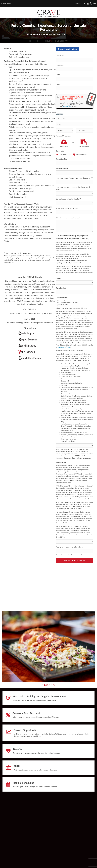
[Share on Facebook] (85, 4)
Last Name (60, 65)
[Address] (75, 118)
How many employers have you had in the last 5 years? (73, 188)
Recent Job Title (62, 159)
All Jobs (6, 3)
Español (78, 3)
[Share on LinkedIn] (88, 4)
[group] (48, 647)
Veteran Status (61, 462)
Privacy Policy (67, 106)
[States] (65, 130)
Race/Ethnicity (61, 288)
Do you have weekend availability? (68, 199)
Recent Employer (62, 169)
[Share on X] (91, 4)
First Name (60, 56)
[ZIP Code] (85, 130)
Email (58, 75)
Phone (58, 84)
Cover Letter (60, 151)
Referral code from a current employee (70, 547)
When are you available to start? (68, 208)
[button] (43, 685)
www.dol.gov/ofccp (64, 347)
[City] (75, 124)
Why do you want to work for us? (68, 218)
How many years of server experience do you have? (74, 178)
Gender (59, 279)
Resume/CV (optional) (64, 136)
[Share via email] (95, 4)
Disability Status (62, 298)
